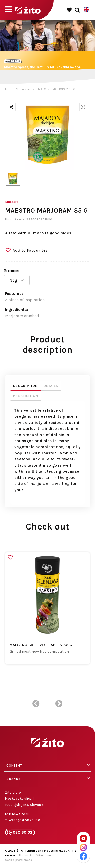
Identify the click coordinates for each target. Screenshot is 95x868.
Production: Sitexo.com (35, 855)
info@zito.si (19, 814)
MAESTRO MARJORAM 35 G (57, 89)
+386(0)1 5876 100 (25, 820)
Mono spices (25, 89)
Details (51, 386)
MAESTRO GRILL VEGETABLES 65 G (41, 645)
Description (26, 386)
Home (8, 89)
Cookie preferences (18, 860)
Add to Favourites (30, 250)
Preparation (26, 396)
